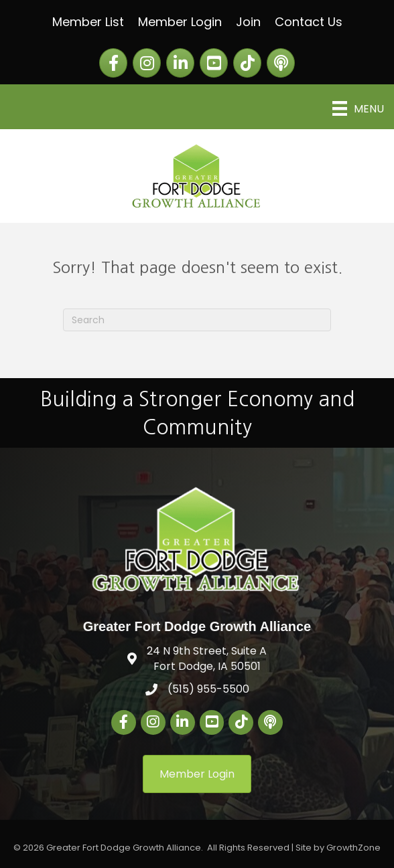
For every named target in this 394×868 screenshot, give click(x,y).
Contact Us (309, 22)
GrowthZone (353, 848)
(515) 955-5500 (208, 689)
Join (248, 22)
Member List (88, 22)
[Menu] (358, 108)
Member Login (180, 22)
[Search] (197, 320)
